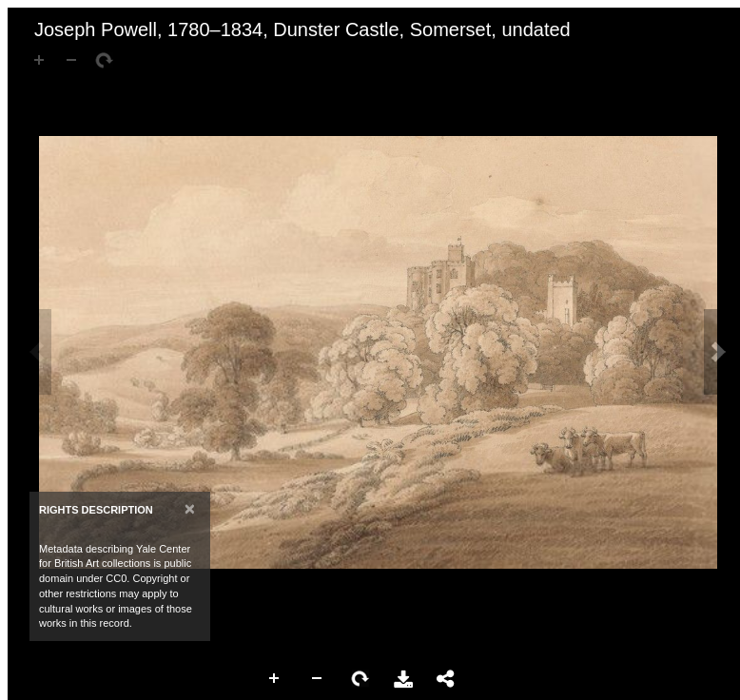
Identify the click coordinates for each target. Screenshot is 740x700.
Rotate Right (360, 679)
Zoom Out (318, 679)
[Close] (190, 508)
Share (446, 679)
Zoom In (275, 679)
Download (403, 679)
